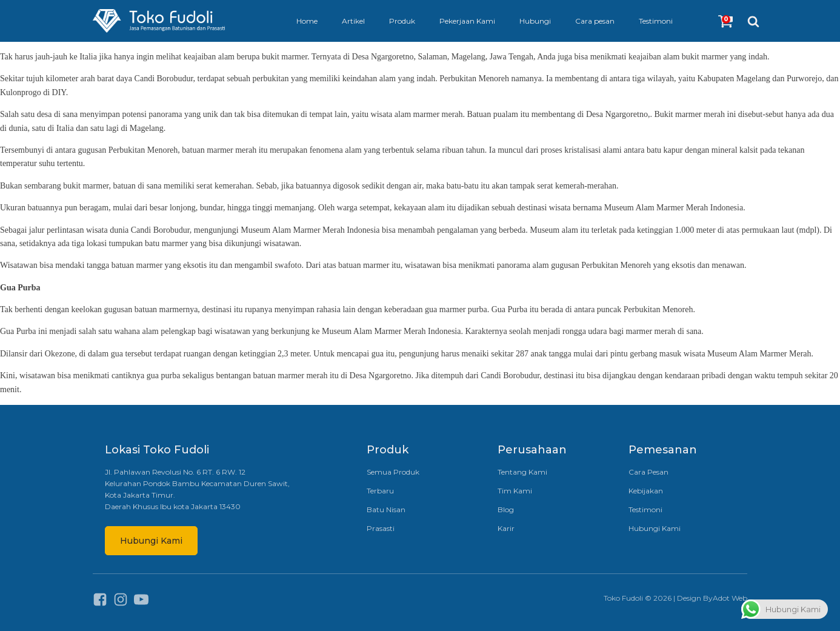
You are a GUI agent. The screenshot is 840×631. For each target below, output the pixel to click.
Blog (506, 509)
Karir (506, 528)
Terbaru (380, 491)
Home (307, 21)
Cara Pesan (648, 472)
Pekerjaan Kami (467, 21)
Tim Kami (515, 491)
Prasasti (381, 528)
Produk (402, 21)
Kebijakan (646, 491)
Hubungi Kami (151, 541)
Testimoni (656, 21)
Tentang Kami (522, 472)
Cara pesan (595, 21)
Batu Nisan (386, 509)
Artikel (353, 21)
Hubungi (535, 21)
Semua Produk (393, 472)
